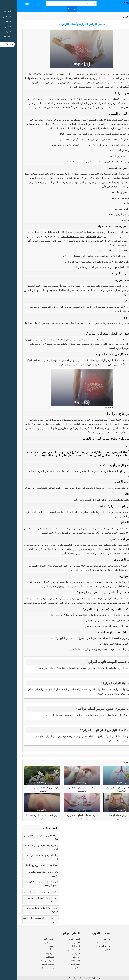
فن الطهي (59, 957)
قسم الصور (58, 964)
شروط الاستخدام (86, 943)
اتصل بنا (90, 950)
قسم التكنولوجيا (31, 961)
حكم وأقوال (58, 953)
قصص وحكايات (31, 964)
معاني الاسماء (57, 968)
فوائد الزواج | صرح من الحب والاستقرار (24, 892)
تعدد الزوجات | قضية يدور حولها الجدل (25, 865)
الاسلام (60, 943)
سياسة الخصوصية (86, 946)
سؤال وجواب (32, 953)
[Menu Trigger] (10, 3)
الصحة (108, 17)
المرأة (34, 950)
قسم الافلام (58, 961)
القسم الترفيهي (56, 950)
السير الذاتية (58, 946)
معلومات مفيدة (31, 968)
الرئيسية (117, 17)
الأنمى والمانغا (57, 939)
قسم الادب (33, 957)
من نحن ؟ (89, 939)
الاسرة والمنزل (31, 939)
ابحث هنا (55, 9)
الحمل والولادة (31, 943)
